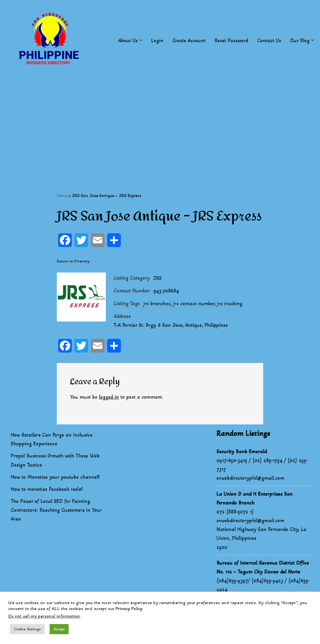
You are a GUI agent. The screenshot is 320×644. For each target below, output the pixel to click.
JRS (157, 278)
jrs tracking (231, 304)
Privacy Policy (129, 609)
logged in (109, 397)
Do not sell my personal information (44, 616)
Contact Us (269, 40)
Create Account (189, 40)
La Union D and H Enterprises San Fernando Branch (255, 499)
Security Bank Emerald (242, 452)
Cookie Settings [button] (27, 629)
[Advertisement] (160, 126)
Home (62, 196)
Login (157, 40)
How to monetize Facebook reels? (47, 490)
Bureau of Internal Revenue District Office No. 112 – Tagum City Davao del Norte (263, 568)
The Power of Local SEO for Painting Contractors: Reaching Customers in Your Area (56, 511)
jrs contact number (195, 304)
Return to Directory (73, 261)
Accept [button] (59, 629)
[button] (141, 40)
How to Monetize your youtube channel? (55, 477)
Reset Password (231, 40)
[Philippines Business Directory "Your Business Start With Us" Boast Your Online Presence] (51, 40)
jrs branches (157, 304)
